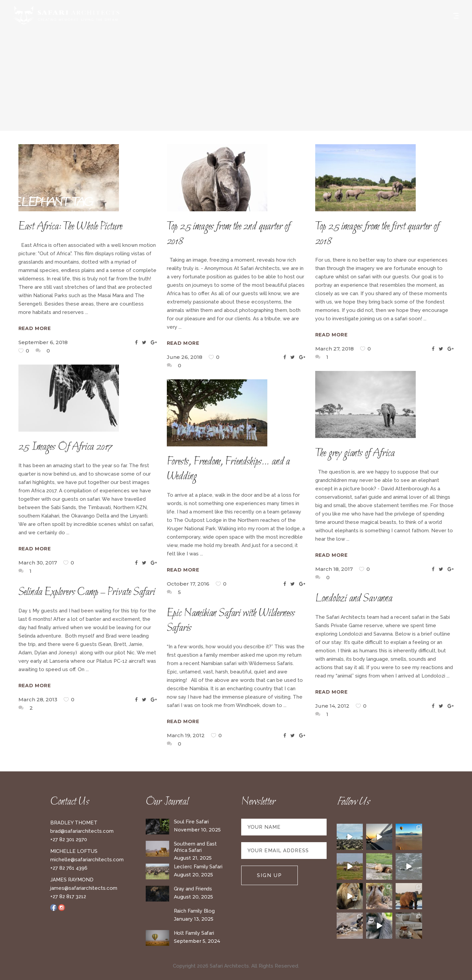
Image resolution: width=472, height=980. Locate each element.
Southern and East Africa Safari (195, 847)
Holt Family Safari (194, 933)
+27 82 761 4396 (69, 868)
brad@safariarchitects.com (82, 831)
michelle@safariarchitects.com (87, 860)
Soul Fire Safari (191, 822)
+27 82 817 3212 (68, 896)
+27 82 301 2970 (69, 839)
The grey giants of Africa (355, 453)
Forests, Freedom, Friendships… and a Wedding (228, 469)
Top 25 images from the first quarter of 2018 (377, 234)
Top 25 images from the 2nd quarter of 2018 (229, 234)
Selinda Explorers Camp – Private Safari (87, 592)
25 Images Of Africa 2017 (66, 447)
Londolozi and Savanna (354, 599)
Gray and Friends (193, 889)
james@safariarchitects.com (84, 888)
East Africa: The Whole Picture (71, 227)
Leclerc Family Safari (198, 867)
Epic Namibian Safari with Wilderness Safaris (231, 621)
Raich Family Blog (194, 911)
